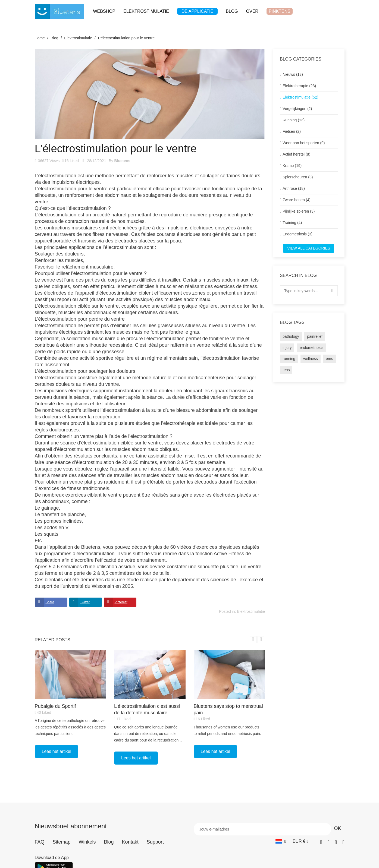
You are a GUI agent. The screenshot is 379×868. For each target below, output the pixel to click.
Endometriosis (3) (297, 234)
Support (155, 842)
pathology (291, 336)
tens (286, 370)
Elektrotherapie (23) (299, 86)
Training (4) (292, 223)
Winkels (87, 842)
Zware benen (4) (297, 200)
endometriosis (311, 348)
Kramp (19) (292, 166)
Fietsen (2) (292, 131)
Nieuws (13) (293, 74)
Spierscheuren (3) (298, 177)
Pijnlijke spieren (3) (299, 211)
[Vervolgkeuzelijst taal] (281, 841)
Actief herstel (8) (296, 154)
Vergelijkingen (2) (297, 109)
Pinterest (121, 602)
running (289, 359)
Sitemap (62, 842)
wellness (311, 359)
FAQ (40, 842)
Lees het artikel (57, 751)
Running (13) (294, 120)
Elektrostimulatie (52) (300, 97)
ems (329, 359)
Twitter (85, 602)
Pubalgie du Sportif (55, 706)
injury (287, 348)
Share (50, 602)
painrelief (315, 336)
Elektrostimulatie (251, 611)
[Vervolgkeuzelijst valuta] (300, 841)
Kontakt (130, 842)
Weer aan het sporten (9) (304, 143)
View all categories (309, 248)
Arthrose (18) (294, 188)
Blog (109, 842)
